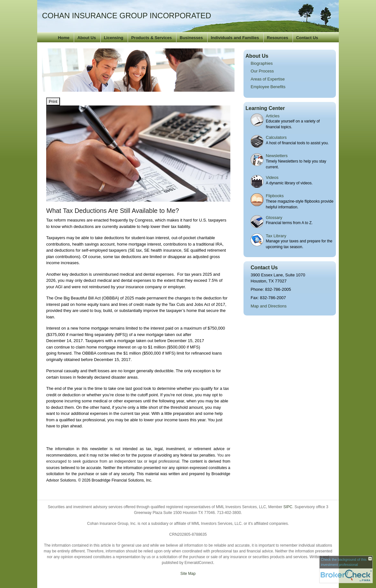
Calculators (276, 137)
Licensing (114, 38)
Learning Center (265, 108)
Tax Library (276, 236)
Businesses (191, 38)
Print (53, 101)
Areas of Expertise (268, 79)
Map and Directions (269, 306)
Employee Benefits (268, 87)
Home (64, 38)
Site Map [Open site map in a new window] (188, 574)
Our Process (262, 71)
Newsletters (277, 156)
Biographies (262, 63)
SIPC (288, 507)
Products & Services (151, 38)
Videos (272, 177)
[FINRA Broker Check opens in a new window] (346, 569)
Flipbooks (275, 196)
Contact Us (307, 38)
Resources (278, 38)
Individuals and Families (235, 38)
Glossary (274, 218)
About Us (87, 38)
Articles (273, 116)
